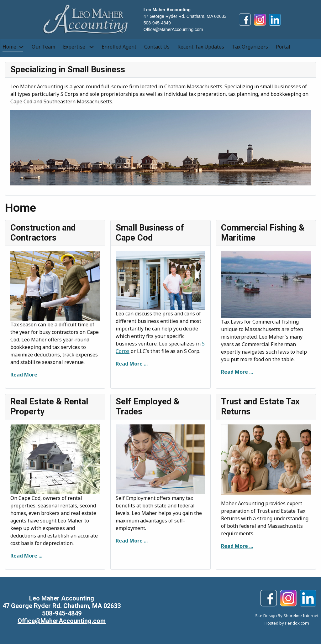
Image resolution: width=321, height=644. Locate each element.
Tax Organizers (250, 47)
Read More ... (132, 364)
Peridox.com (297, 623)
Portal (283, 47)
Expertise (75, 47)
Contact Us (157, 47)
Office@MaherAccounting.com (173, 29)
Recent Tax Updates (201, 47)
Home (9, 47)
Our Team (43, 47)
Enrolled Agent (119, 47)
